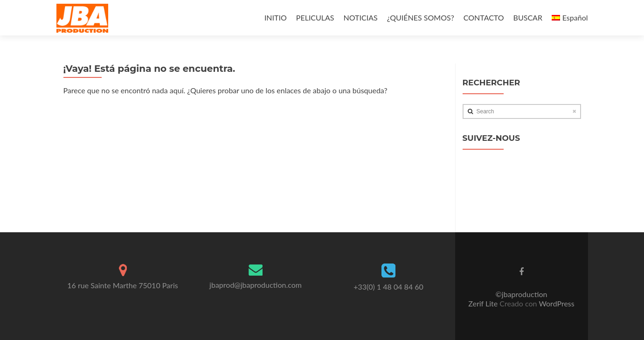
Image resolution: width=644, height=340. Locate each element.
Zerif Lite (484, 303)
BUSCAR (528, 17)
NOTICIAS (361, 17)
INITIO (276, 17)
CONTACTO (484, 17)
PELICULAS (315, 17)
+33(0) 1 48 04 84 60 (388, 287)
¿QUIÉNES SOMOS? (421, 17)
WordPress (556, 303)
